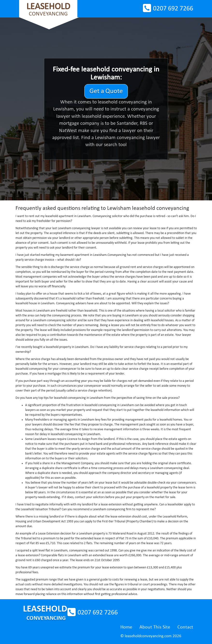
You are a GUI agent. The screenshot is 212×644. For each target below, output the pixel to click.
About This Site (155, 627)
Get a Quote (106, 91)
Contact (185, 627)
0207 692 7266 (173, 9)
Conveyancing (48, 10)
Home (126, 627)
